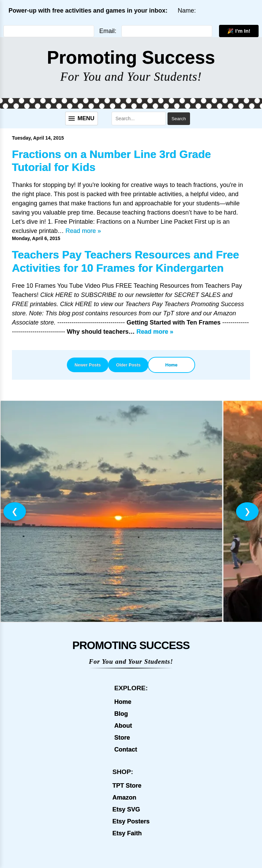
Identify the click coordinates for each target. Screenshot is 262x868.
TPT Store (127, 786)
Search (179, 119)
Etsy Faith (127, 833)
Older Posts (128, 365)
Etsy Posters (131, 821)
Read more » (83, 231)
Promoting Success (131, 57)
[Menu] (81, 119)
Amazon (124, 798)
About (123, 726)
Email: (108, 31)
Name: (187, 11)
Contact (126, 749)
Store (122, 738)
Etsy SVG (126, 809)
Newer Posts (88, 365)
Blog (121, 714)
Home (172, 365)
